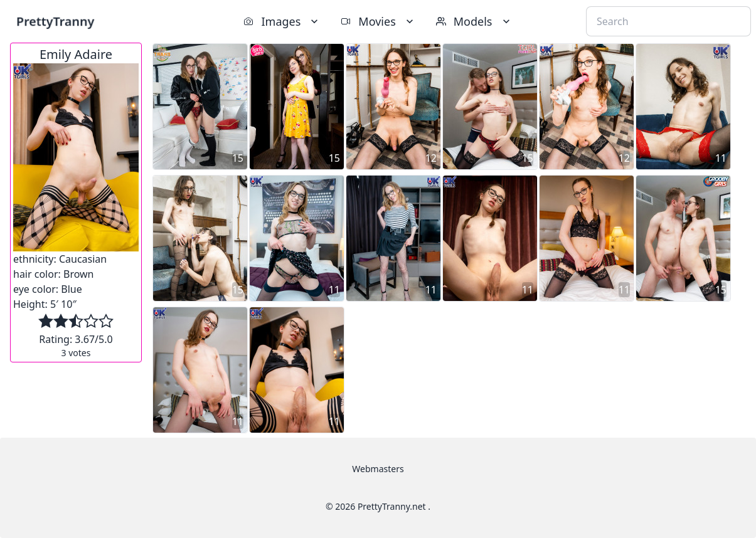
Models (474, 21)
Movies (378, 21)
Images (282, 21)
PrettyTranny (55, 21)
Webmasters (378, 469)
